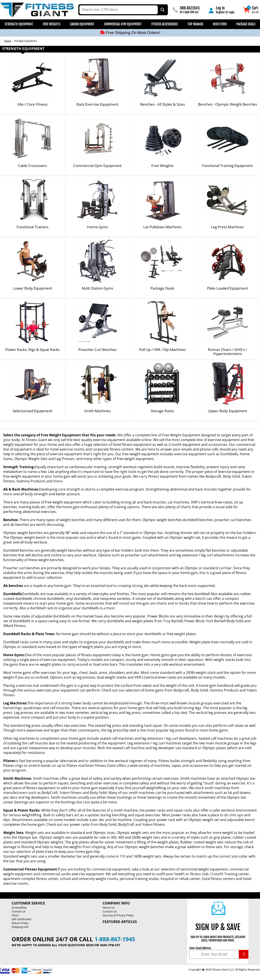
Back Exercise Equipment (97, 104)
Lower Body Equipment (32, 288)
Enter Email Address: (200, 948)
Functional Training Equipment (227, 166)
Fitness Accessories (165, 24)
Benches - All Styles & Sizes (162, 104)
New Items (220, 24)
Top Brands (195, 24)
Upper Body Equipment (227, 411)
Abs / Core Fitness (32, 104)
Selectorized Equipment (32, 411)
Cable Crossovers (32, 166)
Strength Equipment (19, 24)
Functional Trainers (32, 227)
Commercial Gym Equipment (123, 24)
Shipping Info (20, 927)
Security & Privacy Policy (118, 915)
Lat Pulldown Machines (162, 227)
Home (8, 41)
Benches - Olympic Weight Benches (227, 104)
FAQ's (15, 915)
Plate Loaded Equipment (227, 288)
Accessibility (19, 907)
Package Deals (246, 24)
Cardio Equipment (82, 24)
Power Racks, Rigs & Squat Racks (32, 350)
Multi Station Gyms (97, 288)
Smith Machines (97, 411)
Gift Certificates (21, 919)
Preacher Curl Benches (97, 350)
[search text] (119, 10)
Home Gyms (97, 227)
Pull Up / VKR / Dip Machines (162, 350)
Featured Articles (120, 922)
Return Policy (20, 923)
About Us (109, 907)
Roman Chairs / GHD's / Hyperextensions (227, 352)
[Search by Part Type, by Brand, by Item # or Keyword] (162, 10)
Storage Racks (162, 411)
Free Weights (52, 24)
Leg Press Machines (227, 227)
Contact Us (19, 911)
